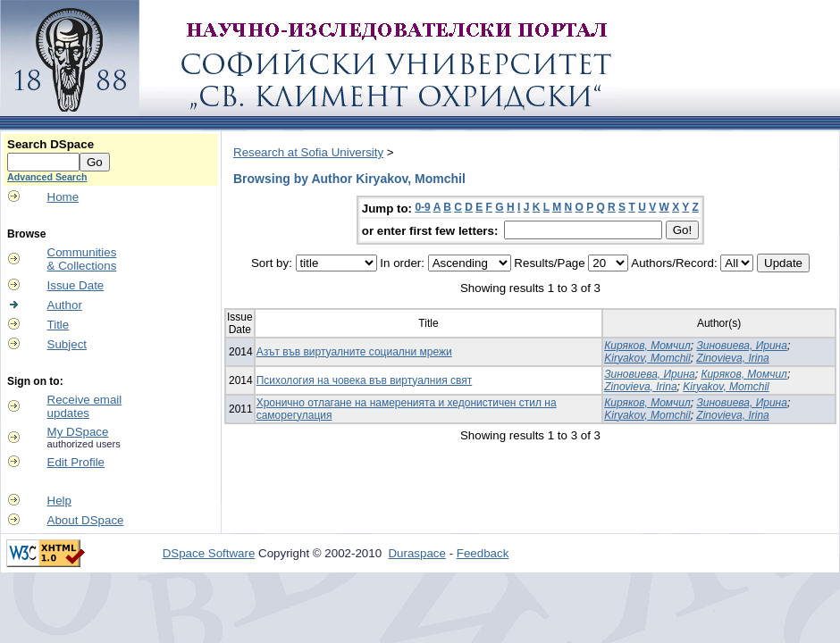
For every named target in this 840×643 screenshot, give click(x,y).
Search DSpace (50, 144)
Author (65, 305)
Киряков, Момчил (647, 346)
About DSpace (86, 520)
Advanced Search (47, 177)
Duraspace (416, 553)
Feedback (483, 553)
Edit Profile (76, 462)
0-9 (422, 207)
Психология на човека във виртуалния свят (365, 380)
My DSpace (78, 432)
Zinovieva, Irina (732, 358)
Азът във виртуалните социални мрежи (354, 352)
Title (59, 325)
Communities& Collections (82, 259)
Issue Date (76, 285)
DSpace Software (209, 553)
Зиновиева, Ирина (741, 346)
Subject (67, 344)
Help (59, 501)
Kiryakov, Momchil (647, 358)
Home (63, 197)
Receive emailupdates (85, 406)
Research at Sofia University (308, 152)
